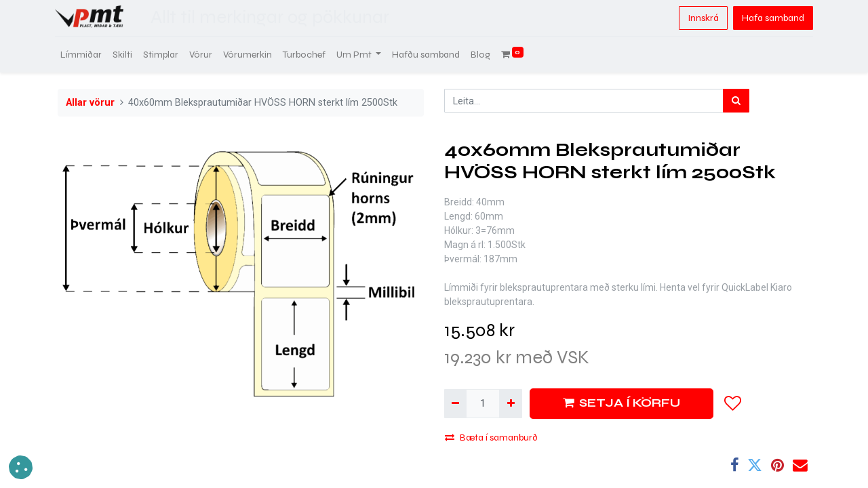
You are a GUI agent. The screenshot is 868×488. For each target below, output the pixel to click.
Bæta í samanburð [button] (491, 438)
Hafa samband (770, 18)
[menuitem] (84, 55)
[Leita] (736, 101)
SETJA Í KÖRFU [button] (622, 403)
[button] (733, 403)
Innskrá (701, 18)
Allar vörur (90, 103)
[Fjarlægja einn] (455, 404)
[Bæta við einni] (510, 404)
